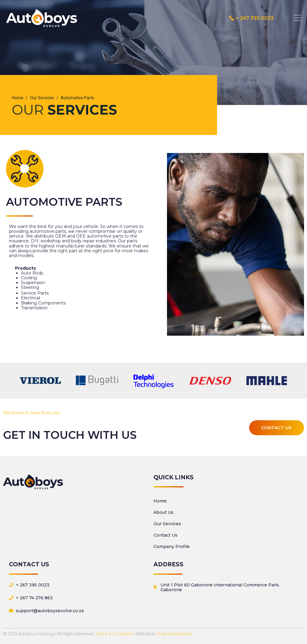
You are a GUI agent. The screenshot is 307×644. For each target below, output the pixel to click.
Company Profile (172, 547)
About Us (164, 512)
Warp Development (175, 634)
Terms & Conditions (114, 634)
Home (160, 501)
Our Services (167, 524)
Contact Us (165, 535)
